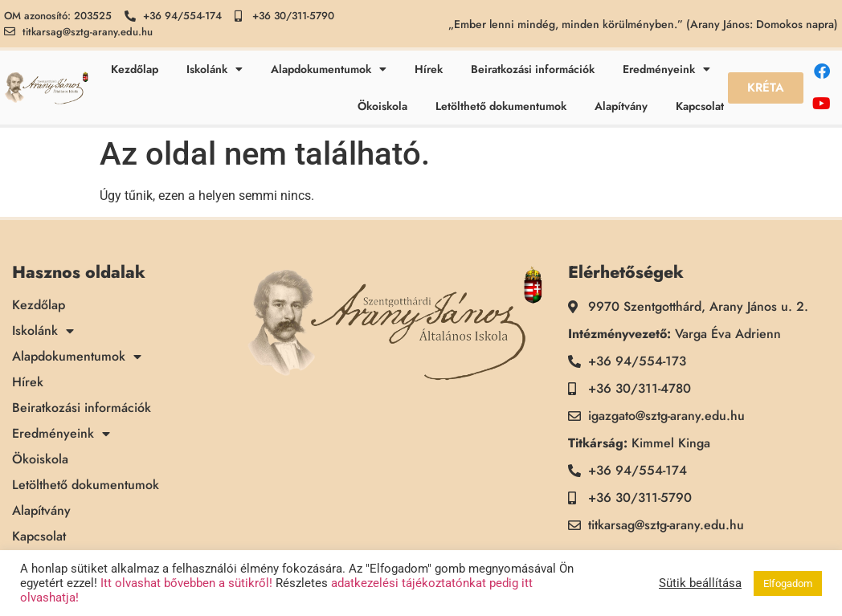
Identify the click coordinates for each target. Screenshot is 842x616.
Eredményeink (666, 69)
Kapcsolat (700, 106)
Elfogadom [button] (788, 583)
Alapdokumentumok (329, 69)
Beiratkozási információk (533, 69)
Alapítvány (621, 106)
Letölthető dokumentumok (501, 106)
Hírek (429, 69)
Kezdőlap (135, 69)
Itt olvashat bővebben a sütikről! (186, 583)
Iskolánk (215, 69)
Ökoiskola (382, 106)
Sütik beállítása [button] (700, 583)
